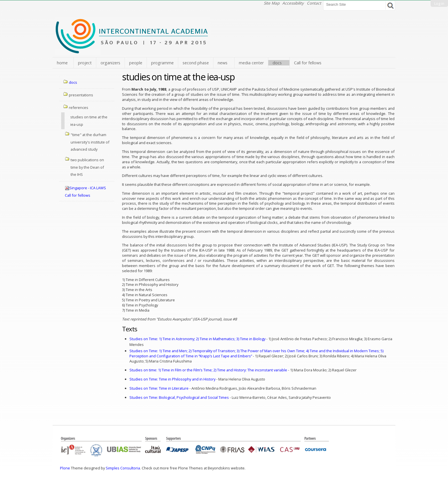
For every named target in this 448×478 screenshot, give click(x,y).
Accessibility (293, 3)
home (62, 63)
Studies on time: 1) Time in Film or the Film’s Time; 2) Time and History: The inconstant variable (208, 370)
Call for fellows (308, 63)
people (136, 63)
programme (162, 63)
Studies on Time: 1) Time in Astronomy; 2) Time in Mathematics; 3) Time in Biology (197, 339)
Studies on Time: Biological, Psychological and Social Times (179, 397)
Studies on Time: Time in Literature (159, 388)
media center (251, 63)
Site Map (272, 3)
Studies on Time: (255, 351)
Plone (65, 468)
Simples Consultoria (123, 468)
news (223, 63)
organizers (110, 63)
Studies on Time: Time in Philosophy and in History (172, 379)
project (85, 63)
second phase (196, 63)
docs (277, 63)
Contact (314, 3)
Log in (439, 3)
